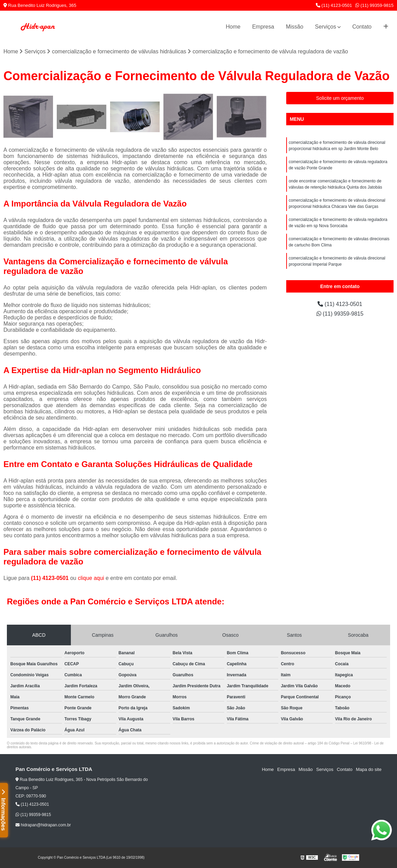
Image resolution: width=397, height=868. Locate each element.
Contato (362, 27)
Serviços (326, 27)
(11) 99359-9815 (374, 5)
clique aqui (91, 578)
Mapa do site (368, 769)
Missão (295, 27)
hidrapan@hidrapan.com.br (43, 825)
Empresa (263, 27)
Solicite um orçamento (340, 98)
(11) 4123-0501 (334, 5)
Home (233, 27)
